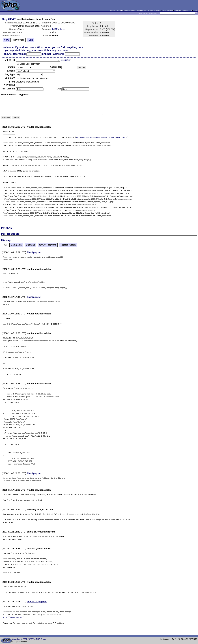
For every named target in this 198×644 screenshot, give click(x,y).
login (195, 10)
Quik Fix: (10, 60)
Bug (5, 19)
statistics (178, 10)
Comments (16, 245)
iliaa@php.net (34, 252)
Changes (30, 245)
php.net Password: (53, 54)
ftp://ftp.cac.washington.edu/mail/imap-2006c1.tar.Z (102, 137)
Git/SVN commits (48, 245)
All (5, 245)
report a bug (142, 10)
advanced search (155, 10)
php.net (112, 10)
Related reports (68, 245)
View (7, 40)
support (120, 10)
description (66, 60)
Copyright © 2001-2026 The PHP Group (29, 639)
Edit (31, 40)
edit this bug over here (55, 50)
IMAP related (59, 29)
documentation (130, 10)
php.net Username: (15, 54)
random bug (187, 10)
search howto (168, 10)
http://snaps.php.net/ (13, 617)
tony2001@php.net (37, 602)
